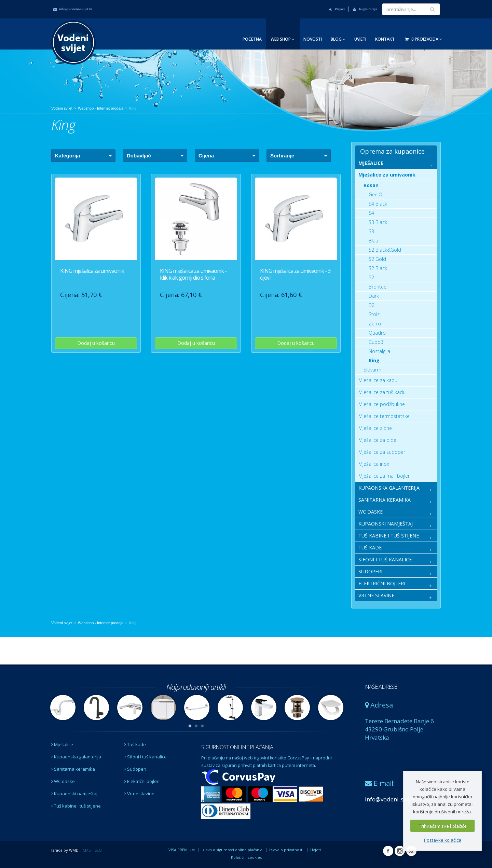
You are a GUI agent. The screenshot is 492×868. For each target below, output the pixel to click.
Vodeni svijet (62, 108)
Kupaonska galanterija (76, 757)
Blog (338, 39)
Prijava (337, 9)
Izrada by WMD (65, 850)
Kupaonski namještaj (74, 794)
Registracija (365, 9)
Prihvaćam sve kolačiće (443, 826)
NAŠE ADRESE (381, 687)
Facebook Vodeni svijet (388, 851)
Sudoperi (135, 769)
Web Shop (283, 39)
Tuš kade (135, 744)
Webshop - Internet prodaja (101, 108)
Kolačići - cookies (246, 857)
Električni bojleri (142, 781)
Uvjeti (360, 39)
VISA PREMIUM (182, 850)
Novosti (313, 39)
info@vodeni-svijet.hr (73, 9)
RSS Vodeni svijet (411, 851)
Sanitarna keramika (73, 769)
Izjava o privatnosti (286, 850)
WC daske (63, 781)
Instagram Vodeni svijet (400, 851)
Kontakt (385, 39)
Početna (252, 39)
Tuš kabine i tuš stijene (76, 806)
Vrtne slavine (139, 794)
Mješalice (62, 744)
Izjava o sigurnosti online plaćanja (232, 850)
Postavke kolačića (443, 840)
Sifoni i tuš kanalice (146, 757)
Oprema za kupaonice (392, 151)
